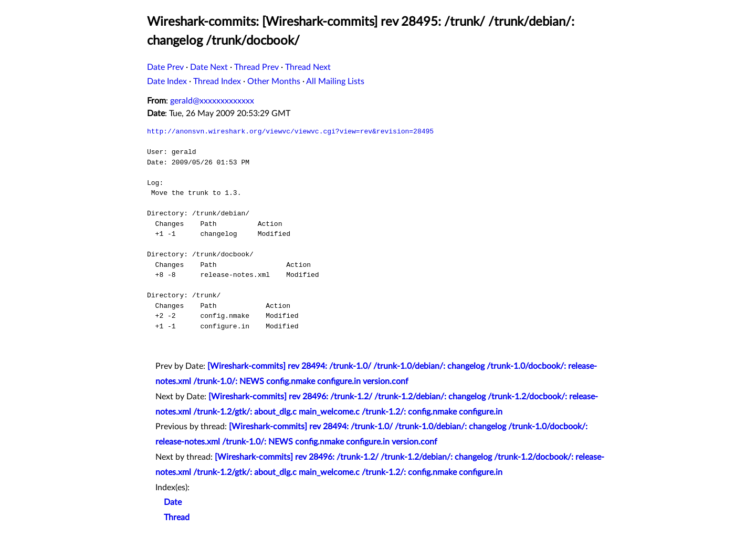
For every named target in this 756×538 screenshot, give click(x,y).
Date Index (167, 81)
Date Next (209, 67)
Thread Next (308, 67)
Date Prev (165, 67)
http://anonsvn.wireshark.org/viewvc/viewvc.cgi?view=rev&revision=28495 (290, 131)
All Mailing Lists (335, 81)
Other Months (274, 81)
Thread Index (217, 81)
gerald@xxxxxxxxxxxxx (212, 101)
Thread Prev (256, 67)
